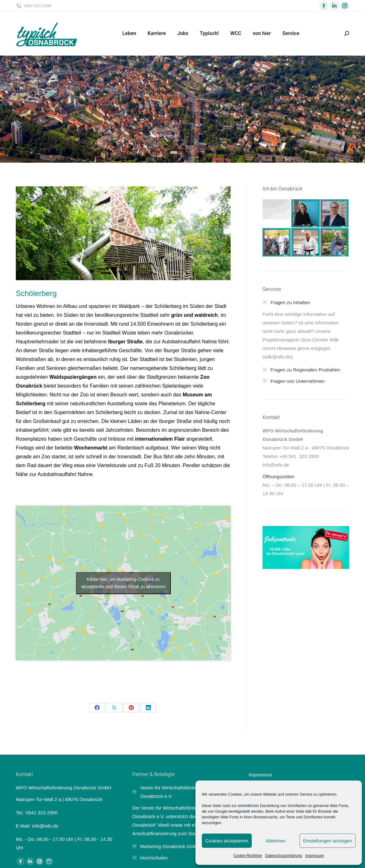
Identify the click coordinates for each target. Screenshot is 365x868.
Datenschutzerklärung (284, 856)
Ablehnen (276, 841)
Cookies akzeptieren (227, 841)
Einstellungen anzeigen (328, 841)
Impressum (315, 856)
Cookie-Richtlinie (248, 856)
